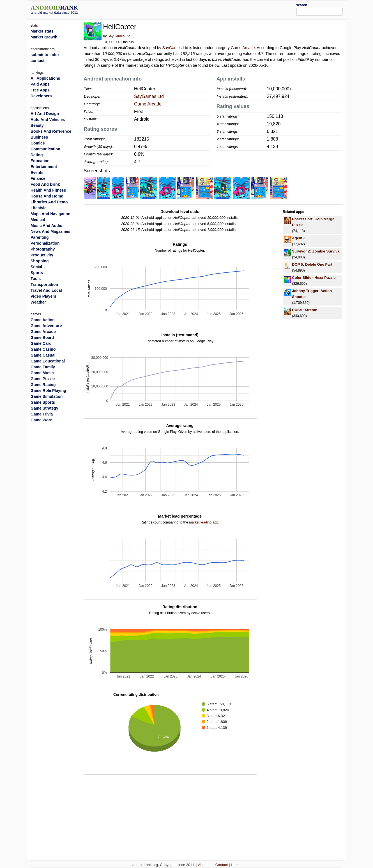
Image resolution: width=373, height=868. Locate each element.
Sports (37, 273)
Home (236, 865)
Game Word (42, 420)
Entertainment (44, 167)
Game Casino (43, 349)
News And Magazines (50, 231)
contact (38, 61)
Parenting (40, 237)
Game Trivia (42, 414)
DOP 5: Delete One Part (312, 264)
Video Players (43, 296)
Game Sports (43, 402)
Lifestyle (39, 208)
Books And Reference (51, 131)
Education (40, 161)
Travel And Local (46, 290)
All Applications (45, 78)
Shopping (40, 261)
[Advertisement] (200, 9)
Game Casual (43, 355)
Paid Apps (40, 84)
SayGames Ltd (119, 36)
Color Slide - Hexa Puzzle (314, 278)
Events (37, 173)
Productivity (42, 255)
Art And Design (45, 114)
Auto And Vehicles (48, 120)
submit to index (45, 55)
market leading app (204, 522)
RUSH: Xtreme (304, 310)
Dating (37, 155)
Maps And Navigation (50, 214)
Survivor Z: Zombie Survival (316, 251)
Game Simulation (47, 396)
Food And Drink (45, 184)
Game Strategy (44, 408)
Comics (38, 143)
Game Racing (43, 385)
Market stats (42, 31)
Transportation (44, 284)
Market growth (44, 37)
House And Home (47, 196)
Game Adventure (46, 326)
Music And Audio (46, 226)
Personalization (45, 243)
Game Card (41, 343)
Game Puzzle (43, 379)
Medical (38, 220)
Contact (222, 865)
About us (205, 865)
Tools (36, 279)
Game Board (42, 337)
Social (36, 267)
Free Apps (40, 90)
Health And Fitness (48, 190)
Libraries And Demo (49, 202)
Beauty (37, 125)
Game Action (43, 320)
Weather (38, 302)
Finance (38, 178)
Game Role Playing (48, 391)
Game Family (43, 367)
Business (39, 137)
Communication (45, 149)
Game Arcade (243, 48)
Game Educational (48, 361)
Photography (43, 249)
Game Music (42, 373)
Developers (41, 96)
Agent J (299, 238)
